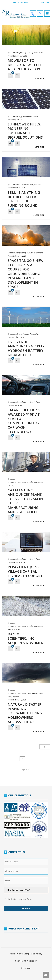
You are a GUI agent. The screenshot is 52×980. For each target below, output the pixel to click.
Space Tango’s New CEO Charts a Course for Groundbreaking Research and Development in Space (26, 274)
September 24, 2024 (21, 56)
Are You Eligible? (21, 3)
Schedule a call (43, 3)
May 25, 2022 (13, 486)
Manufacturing (32, 482)
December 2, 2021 (20, 562)
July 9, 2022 (18, 405)
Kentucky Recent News (35, 53)
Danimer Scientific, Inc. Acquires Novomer (26, 638)
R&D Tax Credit (32, 693)
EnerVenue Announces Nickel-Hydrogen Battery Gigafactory (26, 348)
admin (12, 53)
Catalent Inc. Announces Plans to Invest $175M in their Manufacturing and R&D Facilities (25, 501)
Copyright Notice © (26, 961)
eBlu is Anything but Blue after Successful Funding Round (24, 199)
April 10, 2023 (18, 337)
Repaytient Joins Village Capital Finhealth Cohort (25, 571)
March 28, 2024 (19, 188)
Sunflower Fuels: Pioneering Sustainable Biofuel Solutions (25, 131)
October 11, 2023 (20, 256)
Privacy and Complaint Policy (26, 954)
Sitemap (26, 968)
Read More (39, 79)
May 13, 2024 (18, 120)
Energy (20, 116)
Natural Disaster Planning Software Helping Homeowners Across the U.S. (25, 713)
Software (38, 185)
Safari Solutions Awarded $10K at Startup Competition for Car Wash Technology (24, 421)
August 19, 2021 (14, 629)
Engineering (21, 53)
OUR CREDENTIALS (20, 795)
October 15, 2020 (20, 700)
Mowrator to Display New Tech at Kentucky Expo (25, 65)
